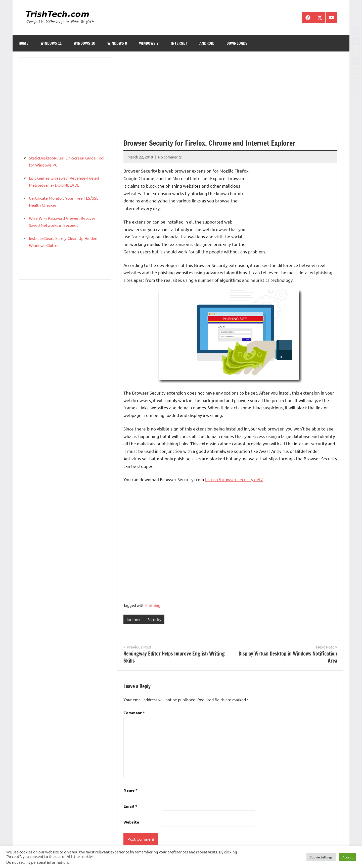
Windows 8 (117, 43)
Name (130, 790)
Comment (134, 713)
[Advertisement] (230, 95)
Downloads (237, 43)
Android (207, 43)
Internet (179, 43)
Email (130, 806)
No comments (170, 157)
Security (154, 619)
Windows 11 (51, 43)
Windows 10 (84, 43)
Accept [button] (348, 857)
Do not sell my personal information (37, 862)
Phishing (153, 605)
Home (24, 43)
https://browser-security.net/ (234, 479)
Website (131, 822)
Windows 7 (149, 43)
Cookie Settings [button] (321, 857)
